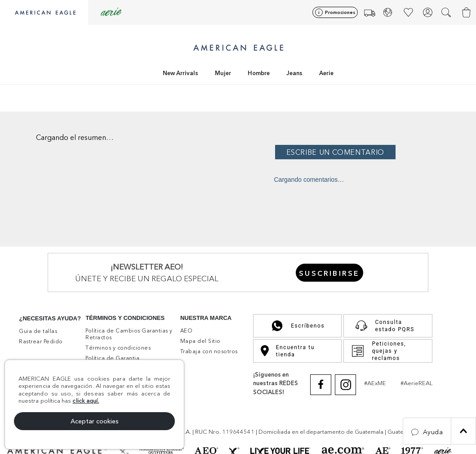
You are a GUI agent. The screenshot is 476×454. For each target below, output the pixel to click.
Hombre (259, 73)
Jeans (294, 73)
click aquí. (86, 400)
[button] (447, 12)
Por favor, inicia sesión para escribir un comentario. (373, 152)
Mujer (223, 73)
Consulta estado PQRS (383, 326)
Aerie (326, 73)
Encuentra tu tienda (288, 351)
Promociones (340, 12)
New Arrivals (180, 73)
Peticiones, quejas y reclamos (378, 351)
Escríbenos (297, 326)
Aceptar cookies (95, 421)
